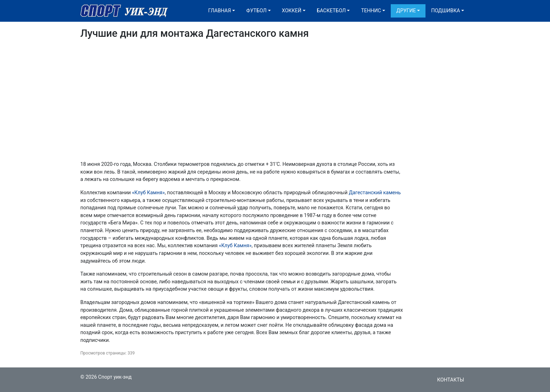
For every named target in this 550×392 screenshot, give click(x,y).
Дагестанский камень (375, 193)
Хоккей (292, 11)
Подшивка (445, 11)
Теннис (371, 11)
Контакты (451, 380)
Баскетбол (331, 11)
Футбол (256, 11)
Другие (406, 11)
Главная (220, 11)
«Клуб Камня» (148, 193)
